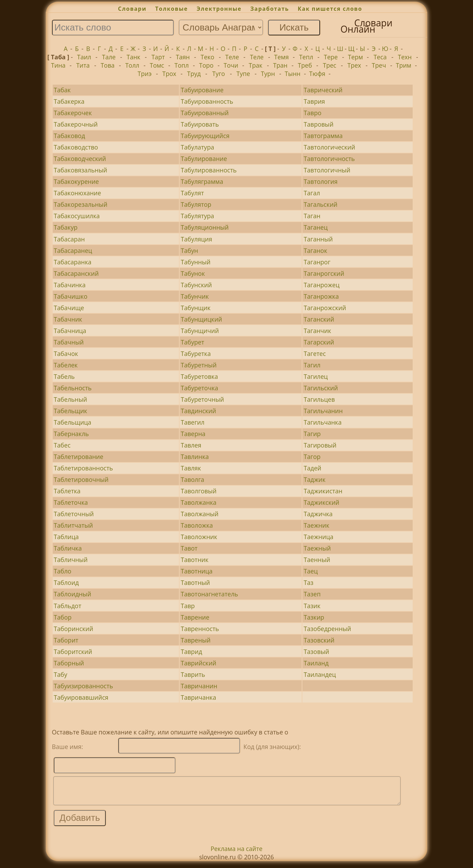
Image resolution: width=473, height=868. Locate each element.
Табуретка (196, 354)
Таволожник (199, 537)
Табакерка (69, 101)
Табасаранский (76, 273)
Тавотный (195, 582)
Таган (312, 216)
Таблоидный (72, 594)
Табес (62, 445)
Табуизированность (83, 686)
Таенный (317, 560)
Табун (189, 250)
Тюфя (317, 74)
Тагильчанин (323, 411)
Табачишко (71, 296)
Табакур (66, 227)
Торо (206, 65)
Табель (64, 376)
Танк (134, 57)
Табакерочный (76, 124)
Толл (132, 65)
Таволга (192, 479)
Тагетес (315, 354)
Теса (380, 57)
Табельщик (70, 411)
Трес (330, 65)
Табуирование (202, 90)
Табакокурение (76, 181)
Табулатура (197, 147)
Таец (311, 571)
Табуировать (200, 124)
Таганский (319, 319)
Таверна (193, 434)
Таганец (316, 227)
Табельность (73, 388)
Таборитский (73, 652)
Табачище (69, 308)
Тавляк (191, 468)
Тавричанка (198, 697)
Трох (169, 74)
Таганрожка (321, 296)
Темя (281, 57)
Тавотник (195, 560)
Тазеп (312, 594)
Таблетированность (83, 468)
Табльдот (67, 606)
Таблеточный (74, 514)
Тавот (189, 548)
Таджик (315, 479)
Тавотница (197, 571)
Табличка (68, 548)
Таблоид (66, 582)
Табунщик (196, 308)
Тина (58, 65)
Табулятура (197, 216)
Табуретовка (199, 376)
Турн (268, 74)
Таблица (66, 537)
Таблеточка (71, 502)
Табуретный (199, 365)
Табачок (66, 354)
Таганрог (317, 262)
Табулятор (196, 204)
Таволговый (199, 491)
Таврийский (199, 663)
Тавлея (191, 445)
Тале (109, 57)
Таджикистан (323, 491)
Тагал (312, 193)
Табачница (70, 331)
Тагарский (319, 342)
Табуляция (196, 239)
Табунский (196, 285)
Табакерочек (73, 113)
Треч (379, 65)
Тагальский (321, 204)
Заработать (270, 9)
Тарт (158, 57)
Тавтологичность (329, 159)
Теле (232, 57)
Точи (231, 65)
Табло (63, 571)
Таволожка (197, 525)
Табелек (66, 365)
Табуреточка (199, 388)
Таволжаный (200, 514)
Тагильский (321, 388)
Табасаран (69, 239)
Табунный (196, 262)
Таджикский (322, 502)
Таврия (314, 101)
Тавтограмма (323, 136)
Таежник (317, 525)
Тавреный (196, 640)
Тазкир (314, 617)
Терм (355, 57)
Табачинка (70, 285)
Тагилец (316, 376)
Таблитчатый (73, 525)
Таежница (319, 537)
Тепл (306, 57)
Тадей (313, 468)
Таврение (195, 617)
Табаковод (69, 136)
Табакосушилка (77, 216)
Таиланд (316, 663)
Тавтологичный (327, 170)
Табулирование (204, 159)
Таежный (317, 548)
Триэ (145, 74)
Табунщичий (200, 331)
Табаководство (76, 147)
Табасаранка (72, 262)
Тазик (312, 606)
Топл (182, 65)
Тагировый (320, 445)
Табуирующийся (205, 136)
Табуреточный (202, 399)
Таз (309, 582)
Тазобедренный (328, 629)
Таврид (191, 652)
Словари (132, 9)
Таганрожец (322, 285)
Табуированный (205, 113)
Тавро (313, 113)
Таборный (69, 663)
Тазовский (319, 640)
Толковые (172, 9)
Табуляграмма (202, 181)
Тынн (293, 74)
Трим (403, 65)
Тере (331, 57)
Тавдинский (198, 411)
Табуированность (207, 101)
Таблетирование (79, 457)
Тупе (243, 74)
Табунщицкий (201, 319)
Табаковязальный (80, 170)
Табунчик (195, 296)
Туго (219, 74)
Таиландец (320, 674)
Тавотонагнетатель (209, 594)
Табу (61, 674)
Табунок (193, 273)
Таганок (316, 250)
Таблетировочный (81, 479)
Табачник (68, 319)
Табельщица (72, 422)
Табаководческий (80, 159)
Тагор (312, 457)
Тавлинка (195, 457)
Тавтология (321, 181)
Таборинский (73, 629)
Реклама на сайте (237, 854)
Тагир (312, 434)
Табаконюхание (77, 193)
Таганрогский (324, 273)
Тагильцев (319, 399)
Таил (84, 57)
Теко (208, 57)
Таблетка (67, 491)
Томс (157, 65)
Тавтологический (329, 147)
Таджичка (318, 514)
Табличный (71, 560)
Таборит (66, 640)
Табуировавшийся (81, 697)
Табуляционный (205, 227)
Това (108, 65)
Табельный (70, 399)
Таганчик (317, 331)
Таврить (193, 674)
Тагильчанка (323, 422)
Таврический (323, 90)
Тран (280, 65)
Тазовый (316, 652)
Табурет (192, 342)
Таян (183, 57)
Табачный (69, 342)
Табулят (192, 193)
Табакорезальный (81, 204)
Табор (63, 617)
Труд (194, 74)
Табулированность (209, 170)
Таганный (318, 239)
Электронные (219, 9)
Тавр (188, 606)
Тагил (312, 365)
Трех (354, 65)
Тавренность (200, 629)
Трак (255, 65)
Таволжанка (199, 502)
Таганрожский (325, 308)
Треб (305, 65)
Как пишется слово (330, 9)
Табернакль (71, 434)
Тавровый (319, 124)
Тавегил (192, 422)
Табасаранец (73, 250)
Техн (405, 57)
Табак (62, 90)
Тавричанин (199, 686)
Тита (83, 65)
